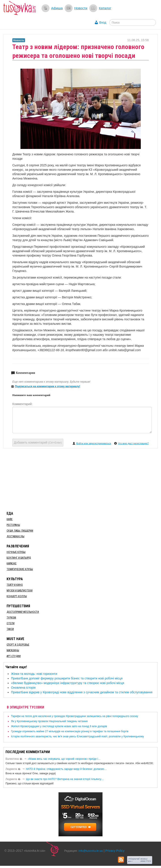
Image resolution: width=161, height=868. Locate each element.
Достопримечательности (23, 612)
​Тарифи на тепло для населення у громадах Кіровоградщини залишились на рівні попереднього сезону (75, 716)
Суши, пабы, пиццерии (20, 531)
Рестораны (13, 525)
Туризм (11, 618)
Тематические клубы (20, 569)
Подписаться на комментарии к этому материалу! (48, 386)
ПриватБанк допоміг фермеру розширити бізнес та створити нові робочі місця (67, 678)
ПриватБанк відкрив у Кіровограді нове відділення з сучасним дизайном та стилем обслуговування (82, 692)
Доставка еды (16, 536)
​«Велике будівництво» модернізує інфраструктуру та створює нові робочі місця (68, 683)
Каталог (105, 8)
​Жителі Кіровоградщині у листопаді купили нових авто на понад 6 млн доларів (59, 726)
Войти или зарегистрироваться (94, 443)
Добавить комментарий (38, 442)
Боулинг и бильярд (19, 558)
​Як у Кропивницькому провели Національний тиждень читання (49, 721)
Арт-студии (14, 656)
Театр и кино (15, 585)
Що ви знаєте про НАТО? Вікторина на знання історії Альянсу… (65, 779)
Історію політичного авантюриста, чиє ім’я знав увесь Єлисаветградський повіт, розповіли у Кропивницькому (77, 736)
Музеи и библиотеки (20, 591)
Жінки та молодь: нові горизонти (34, 674)
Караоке (12, 563)
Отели (11, 623)
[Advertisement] (80, 479)
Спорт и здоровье (18, 645)
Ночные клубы (16, 552)
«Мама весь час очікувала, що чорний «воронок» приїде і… (64, 759)
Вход (103, 22)
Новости (81, 8)
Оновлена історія (23, 688)
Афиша (57, 8)
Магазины (13, 650)
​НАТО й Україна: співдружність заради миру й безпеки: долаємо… (66, 769)
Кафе (10, 519)
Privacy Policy (115, 851)
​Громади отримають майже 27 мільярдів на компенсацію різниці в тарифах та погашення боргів (70, 731)
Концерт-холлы (17, 596)
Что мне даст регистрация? (133, 443)
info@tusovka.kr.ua (91, 851)
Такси (10, 629)
